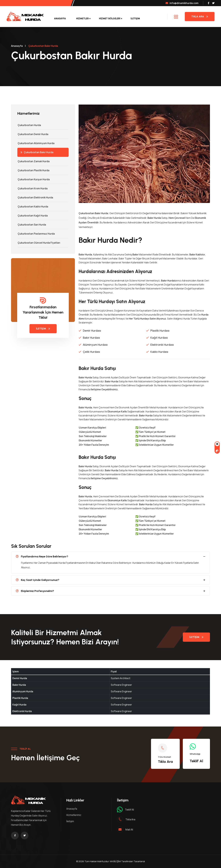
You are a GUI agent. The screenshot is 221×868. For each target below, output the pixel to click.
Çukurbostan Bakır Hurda (37, 152)
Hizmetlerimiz (74, 815)
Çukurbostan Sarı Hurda (32, 225)
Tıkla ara (130, 819)
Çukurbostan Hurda (29, 125)
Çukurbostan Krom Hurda (32, 188)
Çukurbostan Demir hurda (33, 134)
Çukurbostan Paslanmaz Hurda (36, 234)
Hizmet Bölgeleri (110, 19)
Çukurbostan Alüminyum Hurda (36, 143)
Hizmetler (82, 19)
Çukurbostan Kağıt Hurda (33, 216)
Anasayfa (60, 19)
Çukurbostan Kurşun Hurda (34, 179)
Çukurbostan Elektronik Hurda (35, 197)
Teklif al (129, 810)
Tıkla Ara (200, 16)
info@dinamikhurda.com (182, 3)
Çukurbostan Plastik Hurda (33, 170)
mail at (129, 830)
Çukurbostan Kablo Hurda (33, 206)
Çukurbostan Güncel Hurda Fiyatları (39, 243)
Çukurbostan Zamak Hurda (33, 161)
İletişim (135, 19)
